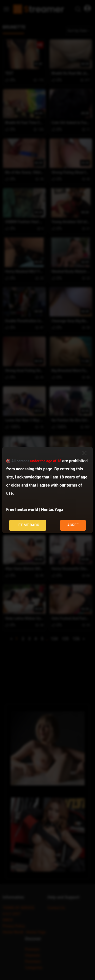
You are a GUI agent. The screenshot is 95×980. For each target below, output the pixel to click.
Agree (73, 525)
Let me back (28, 525)
